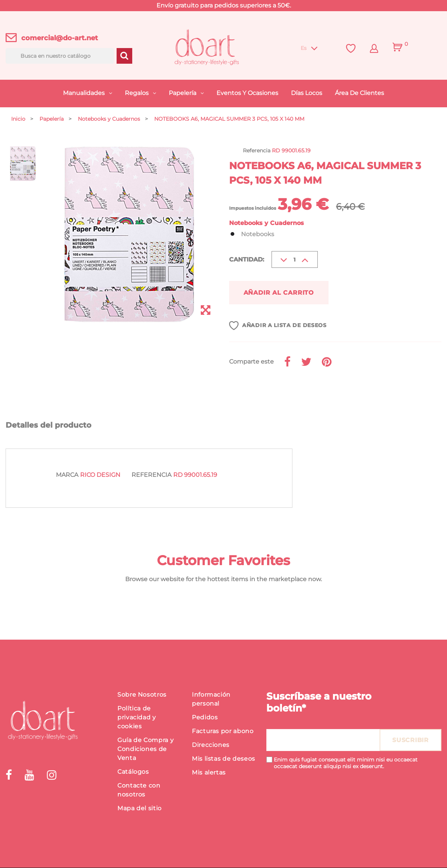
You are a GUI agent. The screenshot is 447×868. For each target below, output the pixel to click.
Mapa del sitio (140, 809)
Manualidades (85, 93)
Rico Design (100, 475)
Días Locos (307, 93)
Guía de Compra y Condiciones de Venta (145, 749)
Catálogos (133, 772)
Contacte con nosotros (139, 790)
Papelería (183, 93)
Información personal (211, 699)
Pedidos (205, 718)
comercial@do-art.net (60, 38)
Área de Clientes (359, 93)
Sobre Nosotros (142, 695)
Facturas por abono (223, 731)
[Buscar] (60, 56)
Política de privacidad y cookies (137, 718)
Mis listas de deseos (223, 759)
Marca (67, 475)
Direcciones (211, 745)
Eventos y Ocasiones (247, 93)
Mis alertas (209, 773)
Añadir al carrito (280, 293)
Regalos (137, 93)
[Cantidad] (295, 259)
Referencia (151, 475)
